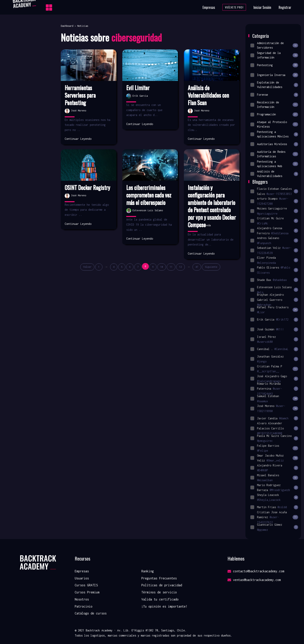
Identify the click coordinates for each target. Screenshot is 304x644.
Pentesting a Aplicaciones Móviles (274, 134)
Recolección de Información (274, 104)
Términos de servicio (159, 592)
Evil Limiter (138, 88)
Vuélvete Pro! (234, 7)
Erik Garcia (137, 96)
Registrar (285, 7)
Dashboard (67, 26)
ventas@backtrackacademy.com (254, 580)
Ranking (148, 571)
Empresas (209, 7)
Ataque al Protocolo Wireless (274, 124)
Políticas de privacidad (162, 585)
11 (171, 267)
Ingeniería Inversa (274, 75)
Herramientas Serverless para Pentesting (80, 95)
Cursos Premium (87, 592)
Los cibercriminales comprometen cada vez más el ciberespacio (149, 195)
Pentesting (274, 65)
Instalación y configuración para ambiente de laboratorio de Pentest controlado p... (211, 202)
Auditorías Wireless (274, 144)
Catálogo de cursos (91, 613)
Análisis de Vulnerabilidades (274, 174)
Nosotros (82, 599)
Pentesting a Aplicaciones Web (274, 164)
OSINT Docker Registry (87, 188)
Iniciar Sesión (262, 7)
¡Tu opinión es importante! (164, 606)
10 (162, 267)
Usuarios (82, 578)
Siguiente (211, 267)
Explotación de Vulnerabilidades (274, 85)
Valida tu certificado (160, 599)
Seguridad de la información (274, 55)
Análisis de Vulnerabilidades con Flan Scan (208, 95)
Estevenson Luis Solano (145, 210)
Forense (274, 95)
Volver (87, 267)
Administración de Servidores (274, 45)
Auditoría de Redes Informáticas (274, 154)
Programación (274, 114)
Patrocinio (84, 606)
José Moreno (75, 111)
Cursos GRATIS (86, 585)
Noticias (83, 26)
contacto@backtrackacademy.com (256, 571)
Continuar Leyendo (78, 139)
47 (197, 267)
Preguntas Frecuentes (159, 578)
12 (181, 267)
